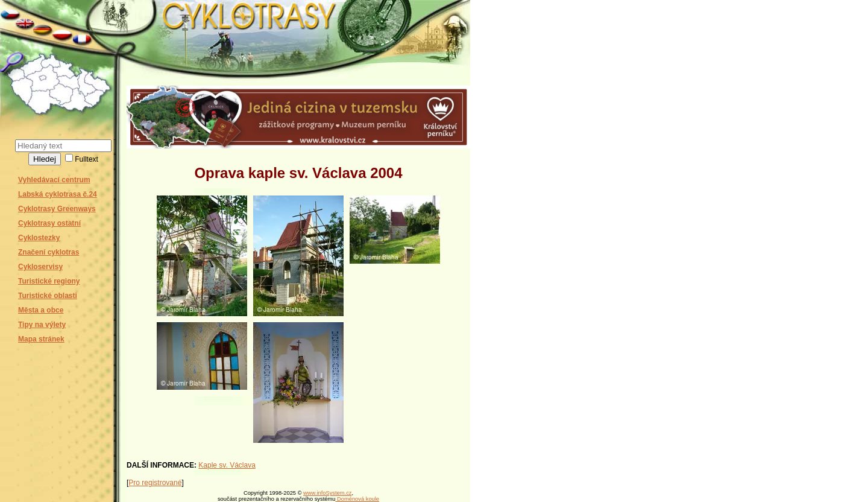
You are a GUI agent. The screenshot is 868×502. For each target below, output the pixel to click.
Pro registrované (155, 483)
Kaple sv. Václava (227, 465)
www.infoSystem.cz (327, 493)
